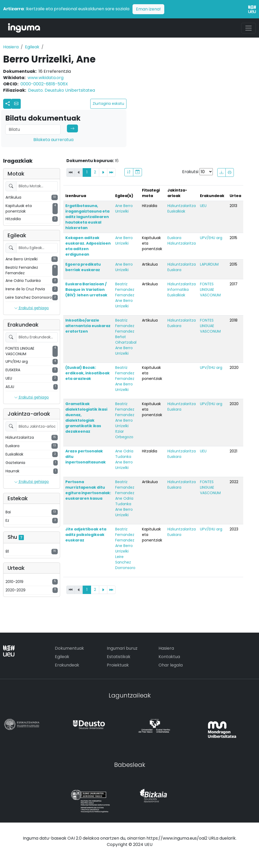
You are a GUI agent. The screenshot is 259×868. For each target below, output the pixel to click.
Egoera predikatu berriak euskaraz (83, 267)
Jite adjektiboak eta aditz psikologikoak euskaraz (86, 535)
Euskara (174, 238)
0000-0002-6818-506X (44, 84)
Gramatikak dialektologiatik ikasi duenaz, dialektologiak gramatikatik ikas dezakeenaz (86, 418)
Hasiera (11, 47)
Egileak (32, 47)
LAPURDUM (209, 264)
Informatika (178, 290)
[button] (16, 104)
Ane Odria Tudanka (124, 454)
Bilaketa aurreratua (53, 140)
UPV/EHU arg (211, 238)
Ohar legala (171, 665)
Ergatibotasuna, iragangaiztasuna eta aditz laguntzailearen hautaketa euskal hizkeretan (87, 217)
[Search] (33, 130)
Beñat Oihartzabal (126, 340)
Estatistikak (119, 657)
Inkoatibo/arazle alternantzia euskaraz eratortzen (88, 326)
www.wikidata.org (46, 78)
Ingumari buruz (122, 648)
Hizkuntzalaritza (182, 206)
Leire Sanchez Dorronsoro (125, 562)
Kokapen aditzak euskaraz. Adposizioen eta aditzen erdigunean (88, 246)
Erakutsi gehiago (31, 308)
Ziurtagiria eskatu (108, 104)
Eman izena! (148, 9)
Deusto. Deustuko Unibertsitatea (62, 90)
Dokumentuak (69, 648)
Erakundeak (67, 665)
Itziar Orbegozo (124, 434)
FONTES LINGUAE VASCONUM (210, 290)
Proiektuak (118, 665)
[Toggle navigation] (249, 28)
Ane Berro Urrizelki (124, 208)
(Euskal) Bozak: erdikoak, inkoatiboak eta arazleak (88, 373)
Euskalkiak (176, 211)
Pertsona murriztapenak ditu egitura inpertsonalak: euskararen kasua (88, 490)
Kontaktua (169, 657)
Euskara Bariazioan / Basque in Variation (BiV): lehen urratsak (86, 290)
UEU (203, 206)
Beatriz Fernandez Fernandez (125, 290)
